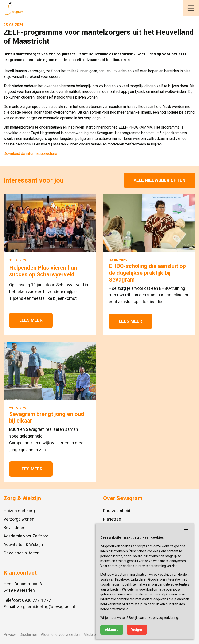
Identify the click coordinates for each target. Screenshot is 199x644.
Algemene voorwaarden (60, 634)
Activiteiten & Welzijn (23, 544)
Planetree (112, 519)
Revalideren (14, 528)
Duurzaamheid (117, 511)
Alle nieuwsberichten (160, 180)
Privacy (10, 634)
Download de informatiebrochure (30, 154)
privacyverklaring (166, 618)
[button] (191, 8)
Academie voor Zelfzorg (26, 536)
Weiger (137, 630)
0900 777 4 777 (36, 600)
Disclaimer (28, 634)
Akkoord (112, 630)
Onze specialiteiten (21, 553)
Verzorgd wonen (19, 519)
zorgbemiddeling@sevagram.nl (46, 607)
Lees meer (31, 320)
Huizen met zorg (19, 511)
